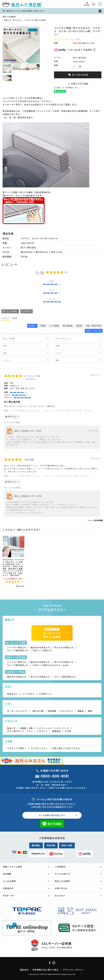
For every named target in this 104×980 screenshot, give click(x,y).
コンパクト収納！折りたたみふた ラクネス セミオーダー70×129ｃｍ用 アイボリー (50, 476)
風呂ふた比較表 (62, 881)
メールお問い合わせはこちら (52, 815)
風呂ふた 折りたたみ (13, 20)
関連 (90, 711)
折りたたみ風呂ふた (64, 647)
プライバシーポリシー (73, 970)
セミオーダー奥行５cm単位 (35, 20)
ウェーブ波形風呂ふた (18, 650)
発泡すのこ (12, 694)
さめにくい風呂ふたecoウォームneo (51, 665)
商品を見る (20, 586)
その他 (68, 731)
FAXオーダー (9, 896)
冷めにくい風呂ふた (42, 650)
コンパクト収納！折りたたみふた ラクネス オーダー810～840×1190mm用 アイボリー (52, 411)
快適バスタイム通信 (12, 867)
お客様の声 (8, 888)
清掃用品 (56, 731)
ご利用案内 (60, 867)
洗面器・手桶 (26, 728)
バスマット (42, 731)
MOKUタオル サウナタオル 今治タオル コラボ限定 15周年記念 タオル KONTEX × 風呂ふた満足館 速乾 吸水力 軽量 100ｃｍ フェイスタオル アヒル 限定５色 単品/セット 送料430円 (13, 567)
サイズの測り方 (62, 874)
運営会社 (24, 970)
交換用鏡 (52, 711)
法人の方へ (60, 896)
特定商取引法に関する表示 (45, 970)
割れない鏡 (38, 711)
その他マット (45, 694)
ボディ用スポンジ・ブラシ (20, 731)
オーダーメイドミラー (18, 711)
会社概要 (7, 874)
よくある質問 (9, 881)
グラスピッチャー (39, 748)
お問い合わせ (61, 888)
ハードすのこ (28, 694)
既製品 (81, 711)
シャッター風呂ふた (17, 647)
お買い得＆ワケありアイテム (66, 748)
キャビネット (67, 711)
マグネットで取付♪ (17, 748)
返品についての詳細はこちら (67, 88)
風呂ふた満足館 (9, 17)
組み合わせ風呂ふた (40, 647)
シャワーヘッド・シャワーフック (53, 728)
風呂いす (11, 728)
